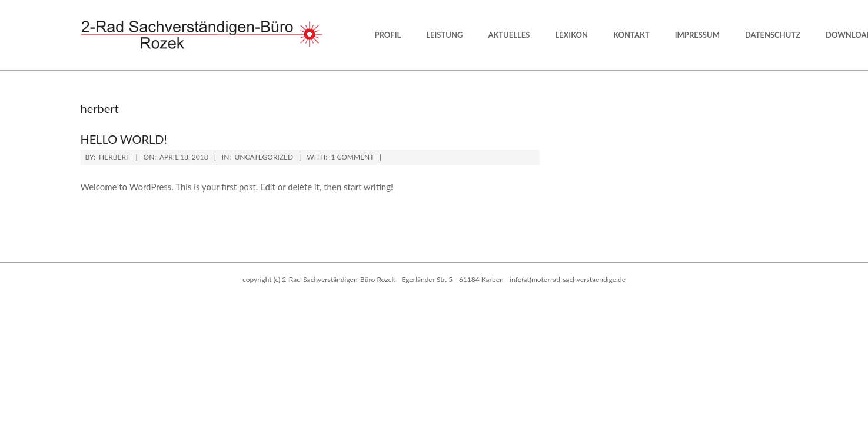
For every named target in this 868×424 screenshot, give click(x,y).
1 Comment (352, 157)
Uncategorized (264, 157)
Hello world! (124, 139)
